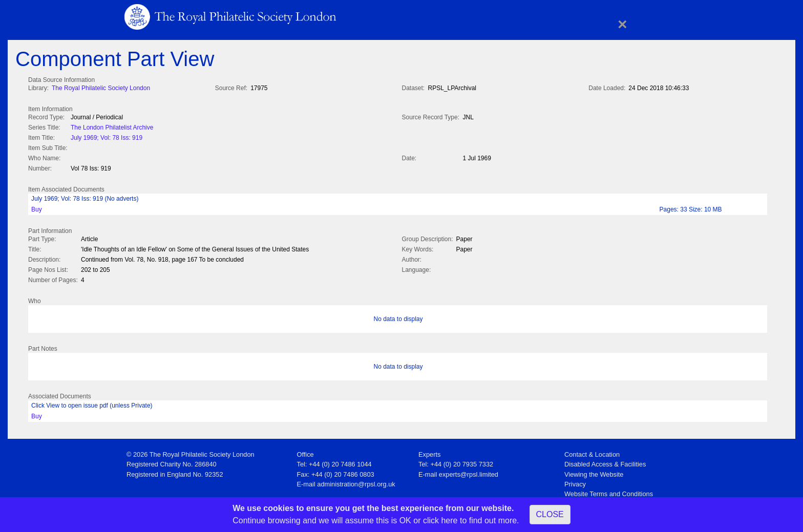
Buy (37, 207)
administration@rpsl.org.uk (356, 481)
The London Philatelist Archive (112, 126)
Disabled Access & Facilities (605, 461)
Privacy (575, 481)
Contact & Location (592, 451)
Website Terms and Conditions (609, 491)
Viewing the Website (594, 471)
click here (440, 520)
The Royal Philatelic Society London (101, 88)
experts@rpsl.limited (469, 471)
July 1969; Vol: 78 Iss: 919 (107, 137)
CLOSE (550, 514)
